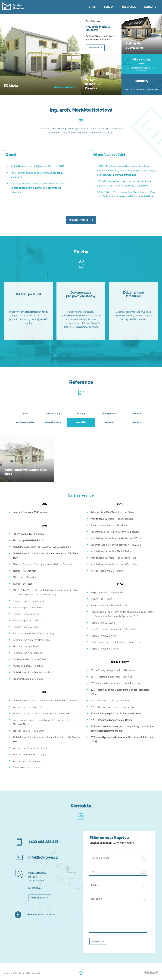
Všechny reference (63, 87)
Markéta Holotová (42, 915)
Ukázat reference (79, 220)
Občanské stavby (25, 422)
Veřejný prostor (53, 422)
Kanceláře (81, 422)
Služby (109, 7)
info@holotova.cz (43, 857)
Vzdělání (109, 422)
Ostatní (137, 422)
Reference (129, 7)
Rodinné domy (53, 414)
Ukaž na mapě (38, 898)
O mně (92, 7)
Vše (25, 414)
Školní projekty (109, 414)
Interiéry (81, 414)
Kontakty (150, 7)
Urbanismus (137, 414)
